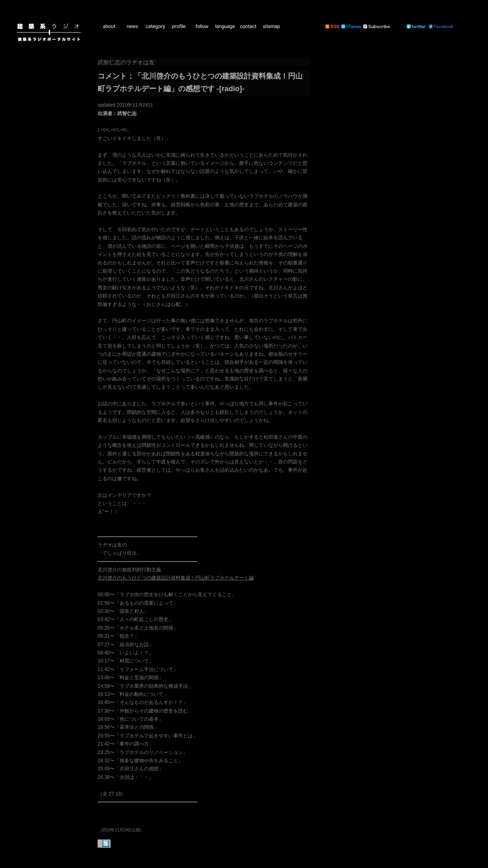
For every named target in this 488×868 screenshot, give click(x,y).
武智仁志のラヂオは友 (126, 62)
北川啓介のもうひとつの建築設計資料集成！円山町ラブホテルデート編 (176, 578)
